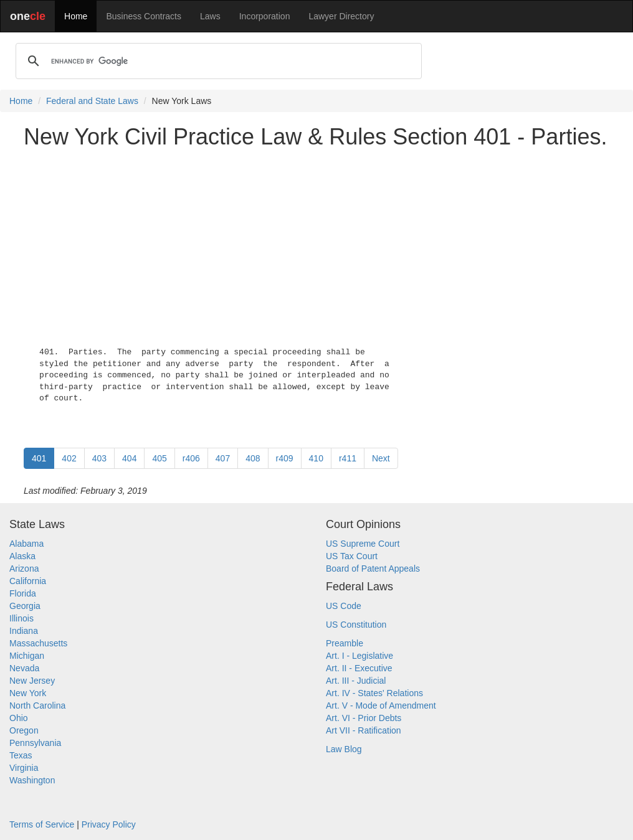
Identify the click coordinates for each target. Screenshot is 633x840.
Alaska (22, 556)
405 (159, 458)
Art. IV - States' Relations (374, 693)
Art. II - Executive (359, 668)
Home (76, 16)
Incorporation (265, 16)
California (28, 581)
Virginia (24, 768)
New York (28, 693)
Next (381, 458)
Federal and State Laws (92, 101)
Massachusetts (38, 643)
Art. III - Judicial (356, 681)
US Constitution (356, 625)
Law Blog (344, 749)
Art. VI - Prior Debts (364, 718)
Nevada (24, 668)
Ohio (19, 718)
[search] (217, 61)
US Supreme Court (363, 544)
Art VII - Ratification (364, 730)
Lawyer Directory (341, 16)
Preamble (345, 643)
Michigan (27, 656)
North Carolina (37, 706)
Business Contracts (144, 16)
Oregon (24, 730)
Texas (21, 755)
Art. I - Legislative (359, 656)
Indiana (24, 631)
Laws (210, 16)
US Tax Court (352, 556)
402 (69, 458)
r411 (348, 458)
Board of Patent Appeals (373, 569)
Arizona (24, 569)
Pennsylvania (35, 743)
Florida (23, 593)
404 (129, 458)
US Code (344, 606)
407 (223, 458)
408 (253, 458)
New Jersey (32, 681)
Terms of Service (42, 824)
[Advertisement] (316, 245)
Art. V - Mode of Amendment (381, 706)
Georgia (25, 606)
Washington (32, 780)
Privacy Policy (109, 824)
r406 (191, 458)
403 (99, 458)
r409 (285, 458)
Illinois (21, 618)
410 (316, 458)
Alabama (26, 544)
